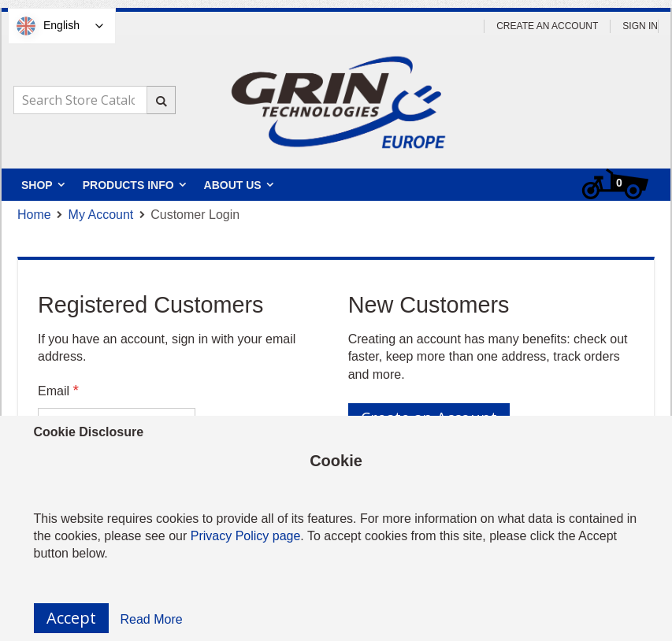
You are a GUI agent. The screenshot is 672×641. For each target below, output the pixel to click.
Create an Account (547, 26)
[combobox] (94, 100)
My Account (101, 215)
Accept (71, 618)
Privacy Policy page (246, 536)
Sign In (640, 26)
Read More (152, 619)
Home (34, 215)
